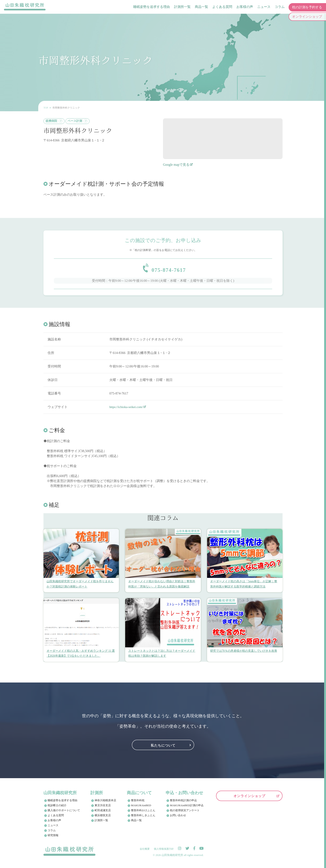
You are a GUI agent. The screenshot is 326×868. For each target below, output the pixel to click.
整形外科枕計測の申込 (184, 803)
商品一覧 (201, 7)
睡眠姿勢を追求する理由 (151, 7)
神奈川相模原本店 (106, 803)
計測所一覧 (182, 7)
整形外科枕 (138, 803)
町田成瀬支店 (103, 813)
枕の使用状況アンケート (185, 813)
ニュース (264, 7)
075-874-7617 (169, 269)
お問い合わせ (178, 818)
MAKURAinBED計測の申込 (187, 808)
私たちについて (163, 747)
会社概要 (145, 851)
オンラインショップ (249, 798)
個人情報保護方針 (164, 851)
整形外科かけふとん (143, 813)
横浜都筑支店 (103, 818)
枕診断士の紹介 (57, 808)
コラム (279, 7)
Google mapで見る (176, 165)
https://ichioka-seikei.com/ (127, 410)
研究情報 (53, 838)
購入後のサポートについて (64, 813)
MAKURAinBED (141, 808)
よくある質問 (222, 7)
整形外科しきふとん (143, 818)
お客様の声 (244, 7)
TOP (46, 108)
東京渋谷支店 (103, 808)
